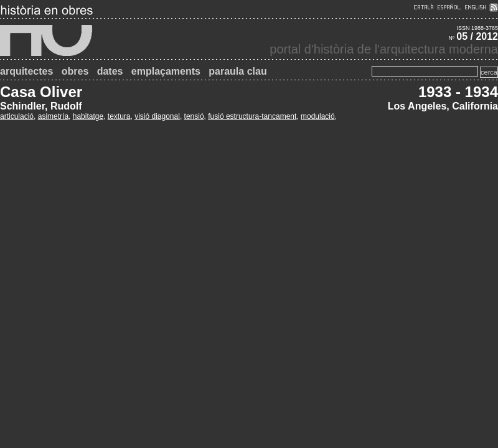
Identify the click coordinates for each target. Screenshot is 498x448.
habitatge (88, 116)
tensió (194, 116)
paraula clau (237, 71)
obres (75, 71)
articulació (17, 116)
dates (110, 71)
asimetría (53, 116)
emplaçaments (166, 71)
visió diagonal (157, 116)
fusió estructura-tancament (252, 116)
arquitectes (26, 71)
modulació (318, 116)
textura (119, 116)
